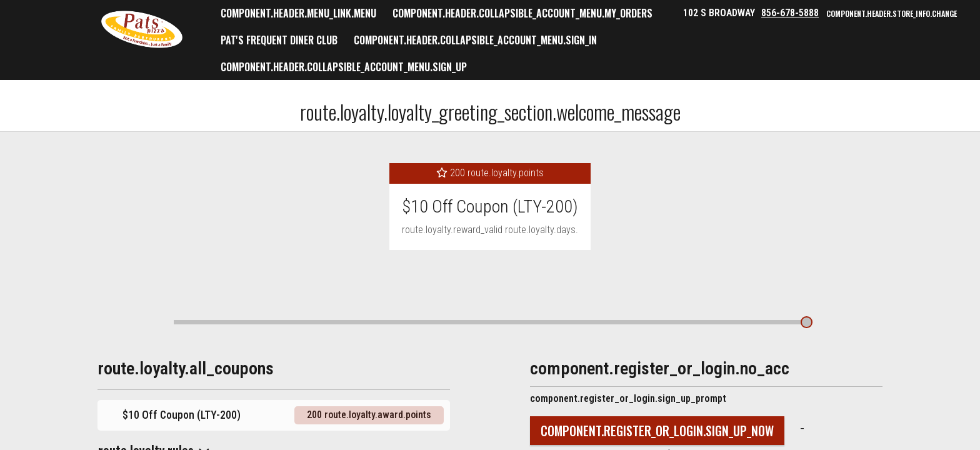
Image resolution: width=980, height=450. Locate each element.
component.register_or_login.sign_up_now (657, 431)
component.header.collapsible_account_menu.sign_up (344, 67)
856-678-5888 (790, 13)
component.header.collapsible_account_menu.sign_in (475, 40)
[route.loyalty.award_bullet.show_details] (806, 322)
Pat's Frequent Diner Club (279, 40)
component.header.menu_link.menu (298, 13)
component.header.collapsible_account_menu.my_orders (522, 13)
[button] (142, 29)
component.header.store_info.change (892, 13)
